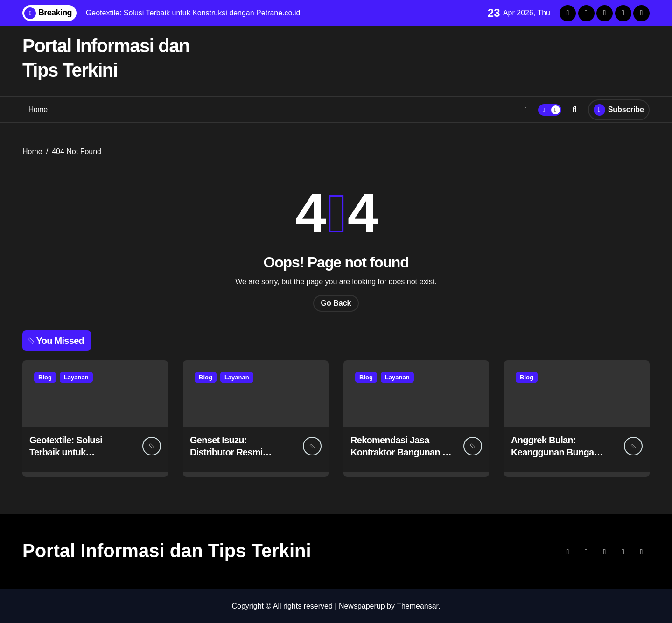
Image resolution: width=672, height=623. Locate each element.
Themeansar (417, 606)
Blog (45, 377)
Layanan (76, 377)
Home (38, 109)
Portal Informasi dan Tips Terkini (167, 551)
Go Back (336, 303)
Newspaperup (362, 606)
